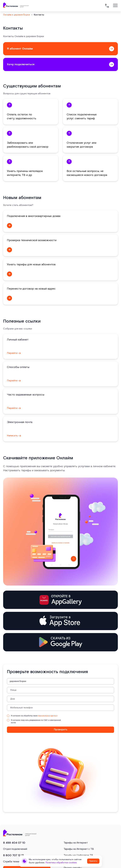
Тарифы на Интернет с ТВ (79, 849)
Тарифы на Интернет (76, 843)
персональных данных (48, 716)
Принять (93, 861)
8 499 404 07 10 (14, 843)
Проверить (61, 730)
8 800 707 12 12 (13, 855)
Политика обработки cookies (61, 863)
